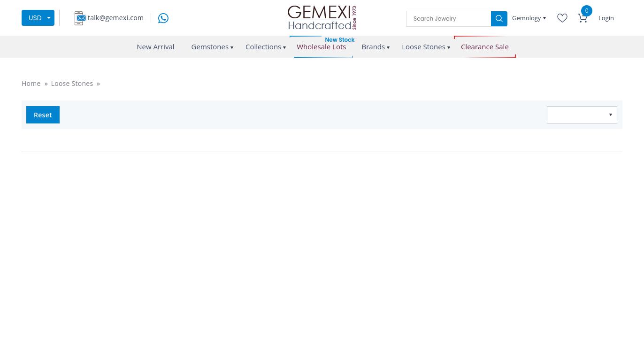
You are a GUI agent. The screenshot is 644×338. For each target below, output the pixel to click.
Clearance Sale (485, 47)
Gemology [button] (527, 18)
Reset (43, 115)
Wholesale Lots (321, 47)
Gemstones (210, 46)
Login (606, 18)
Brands (373, 46)
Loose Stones (424, 46)
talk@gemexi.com (116, 18)
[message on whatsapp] (163, 17)
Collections (263, 46)
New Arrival (155, 46)
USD (35, 18)
